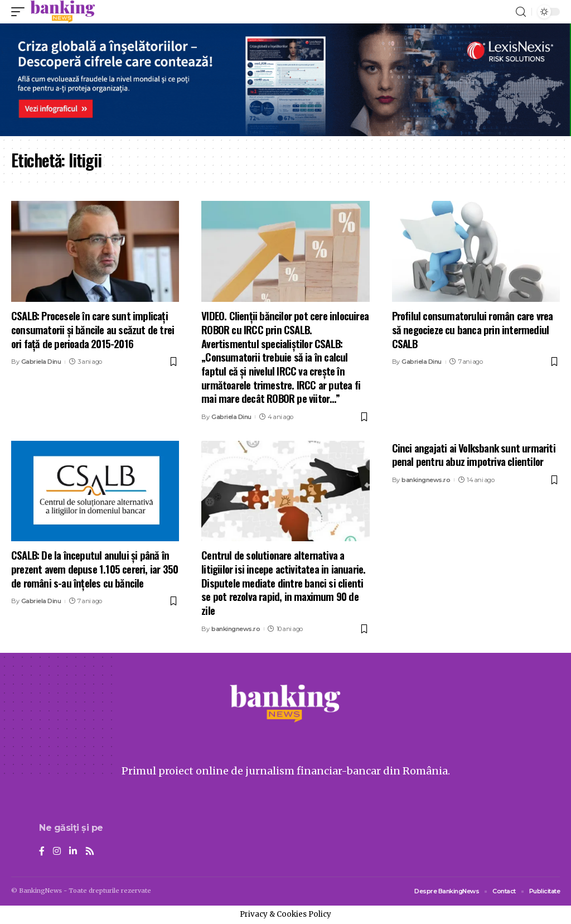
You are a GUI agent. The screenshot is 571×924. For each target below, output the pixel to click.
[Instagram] (57, 852)
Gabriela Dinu (41, 362)
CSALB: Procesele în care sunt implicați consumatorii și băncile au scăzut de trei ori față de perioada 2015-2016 (93, 329)
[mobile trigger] (21, 12)
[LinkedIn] (73, 852)
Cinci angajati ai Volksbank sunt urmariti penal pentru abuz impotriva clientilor (474, 454)
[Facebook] (42, 852)
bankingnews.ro (236, 629)
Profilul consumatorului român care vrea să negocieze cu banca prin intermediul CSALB (473, 329)
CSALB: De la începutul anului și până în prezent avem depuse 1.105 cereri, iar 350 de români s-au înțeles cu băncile (95, 568)
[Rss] (90, 852)
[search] (521, 12)
